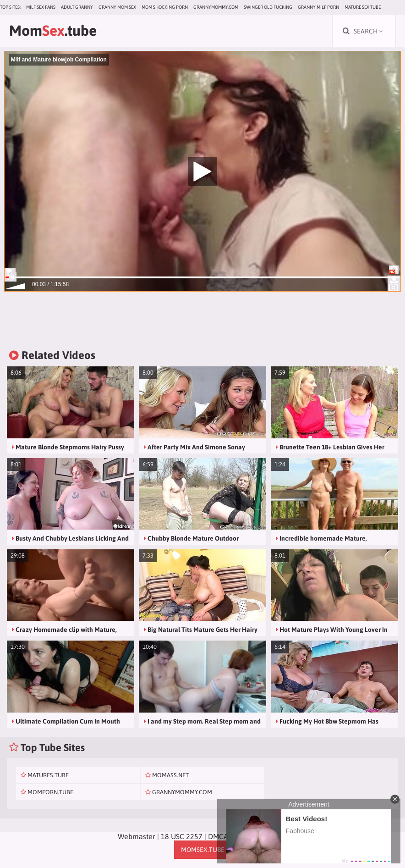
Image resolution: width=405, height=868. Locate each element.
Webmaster (137, 836)
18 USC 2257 (182, 836)
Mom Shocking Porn (165, 7)
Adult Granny (77, 7)
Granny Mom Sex (117, 7)
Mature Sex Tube (363, 7)
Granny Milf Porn (318, 7)
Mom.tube (53, 30)
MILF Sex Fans (41, 7)
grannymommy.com (216, 7)
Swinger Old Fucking (268, 7)
